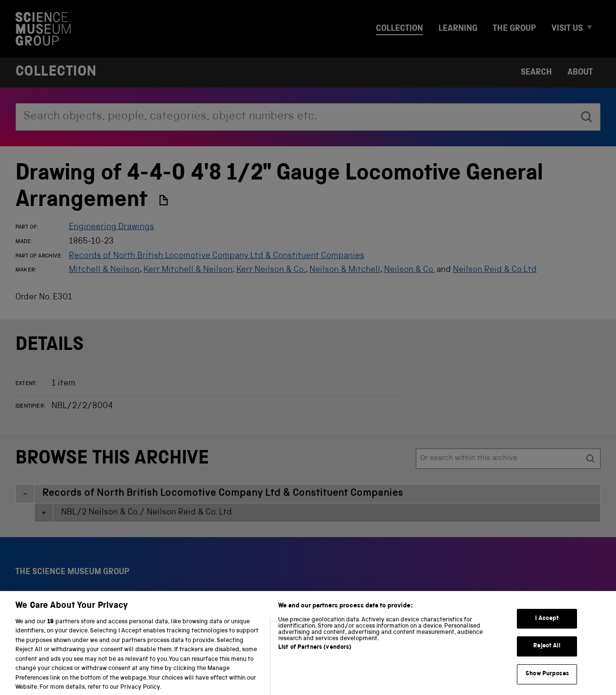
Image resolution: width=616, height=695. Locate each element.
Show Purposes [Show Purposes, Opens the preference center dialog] (547, 683)
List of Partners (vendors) (315, 657)
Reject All (547, 655)
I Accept (547, 628)
